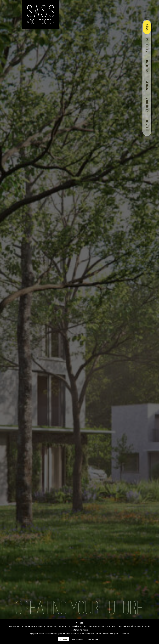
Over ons (146, 66)
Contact (146, 126)
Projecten (146, 45)
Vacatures (146, 105)
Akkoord (64, 639)
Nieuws (146, 85)
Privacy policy (94, 639)
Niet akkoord (78, 639)
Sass (146, 27)
